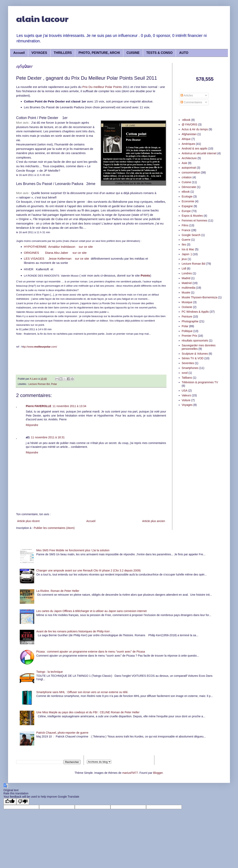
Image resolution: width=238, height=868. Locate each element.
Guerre (186, 240)
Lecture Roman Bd (39, 384)
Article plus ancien (154, 521)
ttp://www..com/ (40, 347)
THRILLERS (63, 53)
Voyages (187, 405)
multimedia (189, 288)
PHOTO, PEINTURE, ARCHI (99, 53)
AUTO (184, 53)
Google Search (191, 235)
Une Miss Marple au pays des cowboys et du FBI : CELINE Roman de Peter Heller (88, 712)
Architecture (189, 158)
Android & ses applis (195, 148)
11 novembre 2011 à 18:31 (48, 437)
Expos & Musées (192, 216)
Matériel (187, 283)
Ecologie (187, 196)
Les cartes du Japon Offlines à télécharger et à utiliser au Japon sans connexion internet (91, 611)
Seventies (188, 363)
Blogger (158, 773)
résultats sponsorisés (195, 341)
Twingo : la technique (50, 672)
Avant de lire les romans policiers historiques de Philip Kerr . (74, 631)
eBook (186, 192)
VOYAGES (39, 53)
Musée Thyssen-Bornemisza (200, 297)
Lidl (184, 268)
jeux (184, 259)
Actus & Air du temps (195, 129)
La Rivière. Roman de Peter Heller (58, 591)
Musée (186, 292)
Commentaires (191, 102)
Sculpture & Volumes (195, 354)
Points (145, 275)
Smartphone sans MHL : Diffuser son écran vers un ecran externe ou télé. (82, 692)
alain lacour (42, 18)
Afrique (186, 139)
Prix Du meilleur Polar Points (102, 87)
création (187, 177)
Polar (54, 384)
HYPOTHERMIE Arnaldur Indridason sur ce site (58, 247)
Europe (186, 211)
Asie (184, 163)
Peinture (187, 316)
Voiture (186, 400)
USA (185, 391)
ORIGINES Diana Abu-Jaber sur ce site (55, 253)
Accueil (19, 53)
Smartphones (190, 368)
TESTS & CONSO (160, 53)
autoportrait (189, 168)
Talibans (187, 378)
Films (185, 225)
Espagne (187, 206)
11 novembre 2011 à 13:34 (69, 406)
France (186, 230)
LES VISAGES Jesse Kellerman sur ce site (57, 259)
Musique (187, 302)
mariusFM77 (130, 773)
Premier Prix (190, 336)
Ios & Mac (188, 249)
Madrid (186, 278)
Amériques (189, 144)
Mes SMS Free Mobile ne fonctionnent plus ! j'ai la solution (73, 550)
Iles (184, 244)
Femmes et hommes (195, 220)
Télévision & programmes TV (200, 382)
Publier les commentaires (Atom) (54, 528)
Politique (187, 331)
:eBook (186, 120)
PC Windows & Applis (195, 312)
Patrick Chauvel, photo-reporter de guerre (62, 733)
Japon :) (187, 254)
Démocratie (189, 187)
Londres (187, 273)
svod (185, 373)
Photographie (190, 321)
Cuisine (187, 182)
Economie (188, 201)
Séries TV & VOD (193, 358)
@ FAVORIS (190, 124)
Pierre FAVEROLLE (39, 406)
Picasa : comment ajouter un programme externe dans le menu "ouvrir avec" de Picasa (91, 652)
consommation (191, 172)
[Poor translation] (23, 802)
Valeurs (186, 395)
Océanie (187, 307)
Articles (187, 95)
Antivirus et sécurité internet (199, 153)
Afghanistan (189, 134)
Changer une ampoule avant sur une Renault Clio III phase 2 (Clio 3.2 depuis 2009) (88, 570)
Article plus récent (28, 521)
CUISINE (133, 53)
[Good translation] (10, 802)
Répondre (32, 425)
